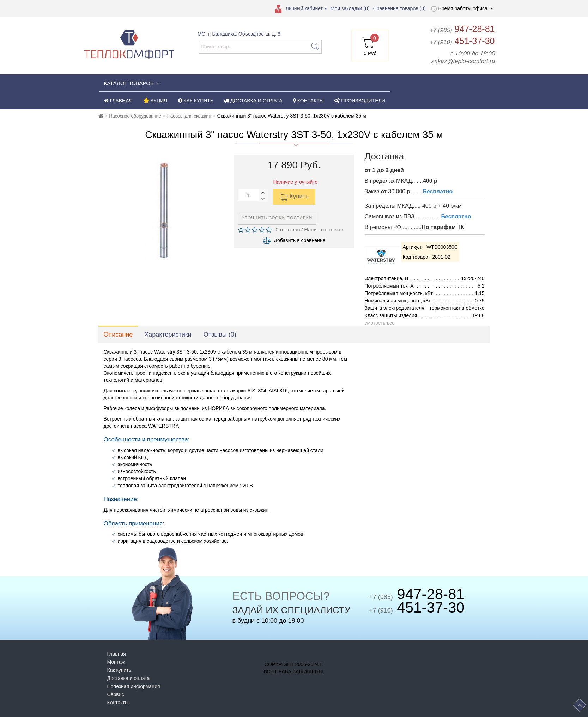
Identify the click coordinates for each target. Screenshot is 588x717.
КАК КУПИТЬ (196, 101)
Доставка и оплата (129, 678)
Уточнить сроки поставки (277, 218)
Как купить (119, 670)
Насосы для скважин (189, 116)
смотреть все (380, 323)
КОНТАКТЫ (308, 101)
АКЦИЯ (155, 101)
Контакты (118, 703)
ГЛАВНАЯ (118, 101)
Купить (294, 197)
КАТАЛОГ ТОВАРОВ (132, 83)
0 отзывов (286, 230)
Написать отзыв (324, 230)
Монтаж (116, 662)
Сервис (116, 694)
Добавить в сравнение (299, 240)
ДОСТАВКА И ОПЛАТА (253, 101)
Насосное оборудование (135, 116)
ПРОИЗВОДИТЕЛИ (360, 101)
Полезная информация (134, 686)
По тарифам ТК (443, 227)
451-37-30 (462, 41)
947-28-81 (462, 29)
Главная (117, 654)
